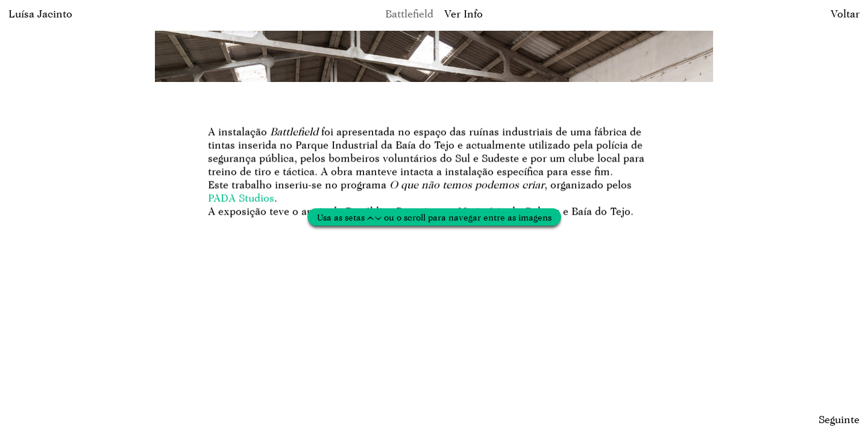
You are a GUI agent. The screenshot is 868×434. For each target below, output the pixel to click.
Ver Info (464, 14)
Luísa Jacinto (40, 14)
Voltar (845, 14)
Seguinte (839, 419)
